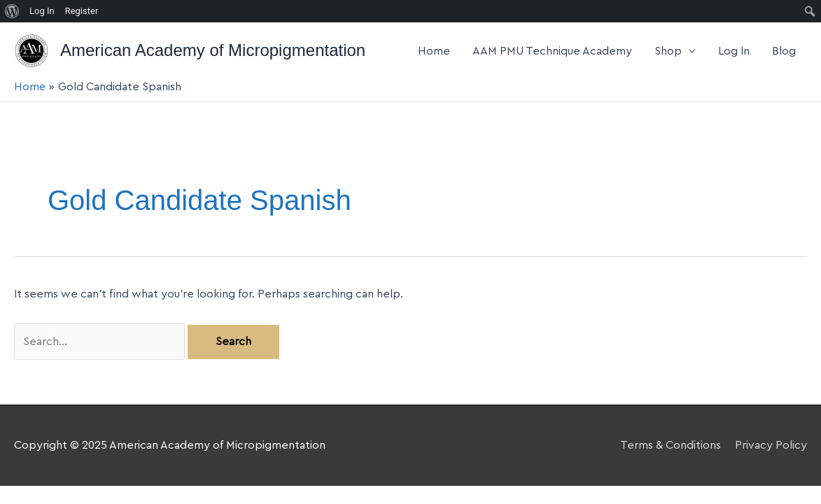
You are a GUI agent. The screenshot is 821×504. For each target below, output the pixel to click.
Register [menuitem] (82, 11)
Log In (734, 51)
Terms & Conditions (671, 445)
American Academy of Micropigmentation (213, 50)
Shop (668, 51)
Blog (784, 51)
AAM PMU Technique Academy (552, 51)
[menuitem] (12, 11)
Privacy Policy (771, 445)
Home (434, 51)
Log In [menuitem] (42, 11)
